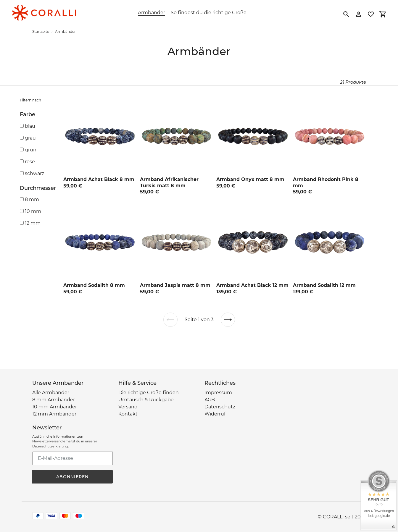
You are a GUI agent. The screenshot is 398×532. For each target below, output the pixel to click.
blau (30, 126)
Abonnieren (72, 477)
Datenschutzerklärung (50, 446)
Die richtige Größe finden (149, 393)
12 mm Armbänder (54, 414)
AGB (210, 400)
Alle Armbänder (51, 393)
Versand (128, 407)
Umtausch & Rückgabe (146, 400)
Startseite (41, 31)
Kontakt (128, 414)
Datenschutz (220, 407)
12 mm (33, 223)
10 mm (33, 211)
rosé (30, 162)
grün (31, 150)
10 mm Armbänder (55, 407)
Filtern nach (30, 100)
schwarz (34, 173)
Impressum (218, 393)
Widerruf (215, 414)
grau (30, 138)
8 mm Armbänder (54, 400)
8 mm (32, 199)
